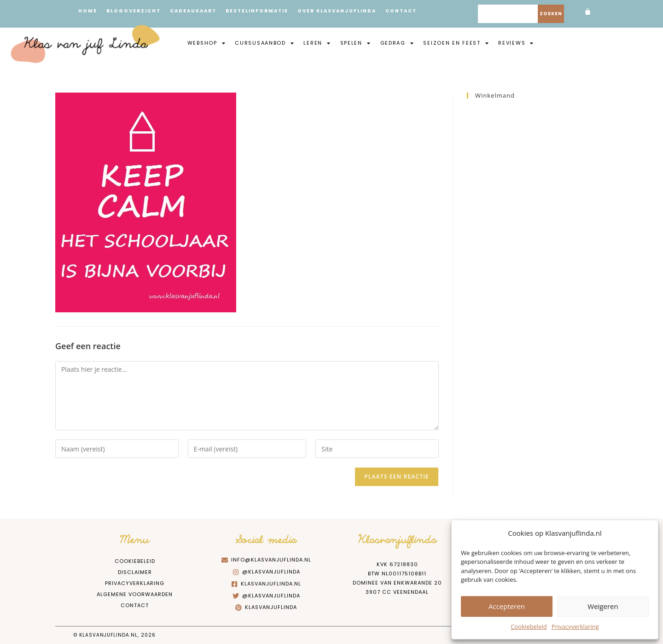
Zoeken (551, 14)
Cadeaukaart (193, 11)
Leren (317, 43)
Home (88, 11)
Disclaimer (135, 572)
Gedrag (397, 43)
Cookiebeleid (529, 626)
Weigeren (603, 606)
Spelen (356, 43)
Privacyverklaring (575, 626)
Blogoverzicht (134, 11)
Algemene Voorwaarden (135, 594)
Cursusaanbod (265, 43)
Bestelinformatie (257, 11)
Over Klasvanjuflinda (337, 11)
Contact (401, 11)
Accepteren (507, 606)
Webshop (207, 43)
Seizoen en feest (456, 43)
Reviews (516, 43)
